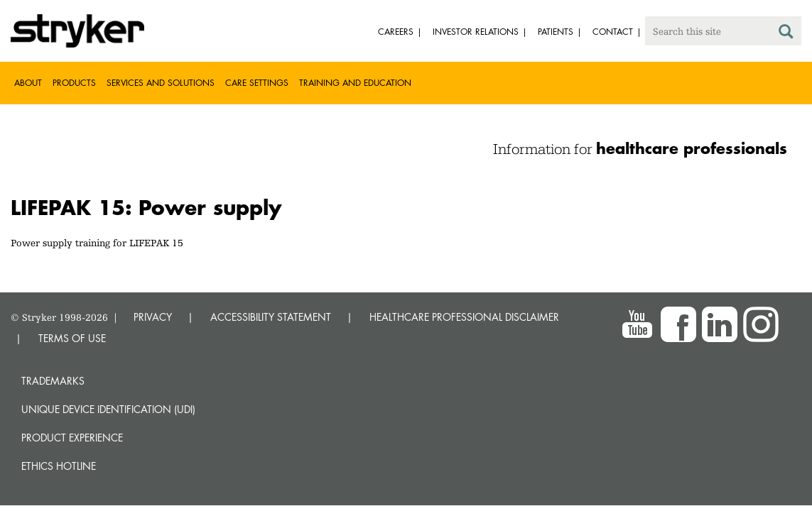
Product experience (72, 438)
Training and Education (355, 83)
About (28, 83)
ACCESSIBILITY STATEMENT (271, 317)
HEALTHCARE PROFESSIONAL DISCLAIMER (464, 317)
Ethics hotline (59, 466)
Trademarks (53, 381)
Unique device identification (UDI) (108, 409)
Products (74, 83)
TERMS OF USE (72, 338)
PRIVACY (153, 317)
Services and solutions (161, 83)
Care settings (257, 83)
